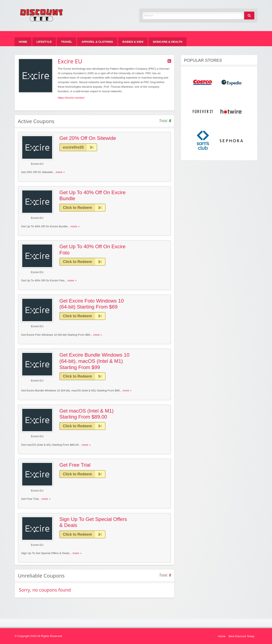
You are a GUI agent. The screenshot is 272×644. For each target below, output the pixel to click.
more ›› (60, 172)
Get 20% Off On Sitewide (88, 138)
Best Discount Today (241, 636)
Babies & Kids (133, 42)
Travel (67, 42)
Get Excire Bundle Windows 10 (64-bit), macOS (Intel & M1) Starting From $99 (94, 361)
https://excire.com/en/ (71, 98)
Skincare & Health (168, 42)
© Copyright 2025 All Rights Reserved (38, 636)
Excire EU (37, 164)
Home (23, 42)
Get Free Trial (75, 465)
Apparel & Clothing (97, 42)
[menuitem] (23, 42)
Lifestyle (44, 42)
